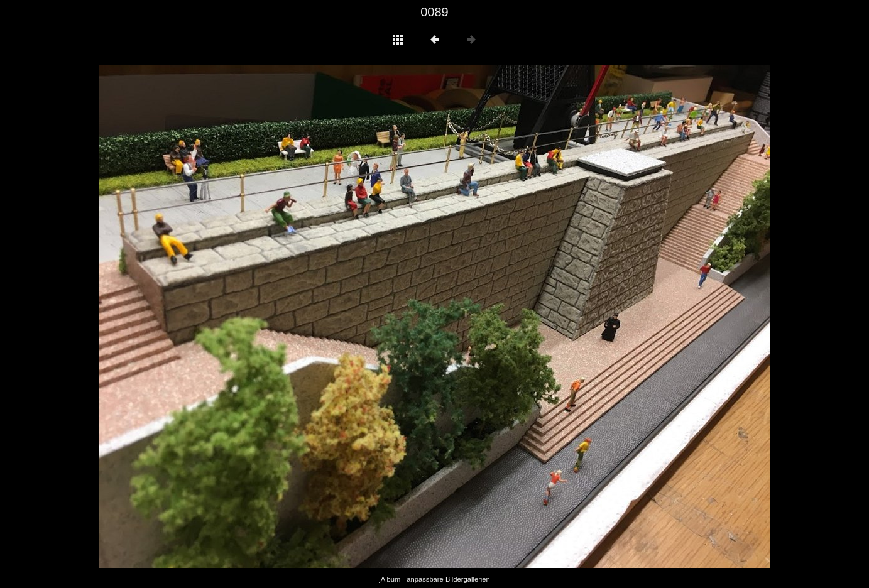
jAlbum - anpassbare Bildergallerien (434, 579)
